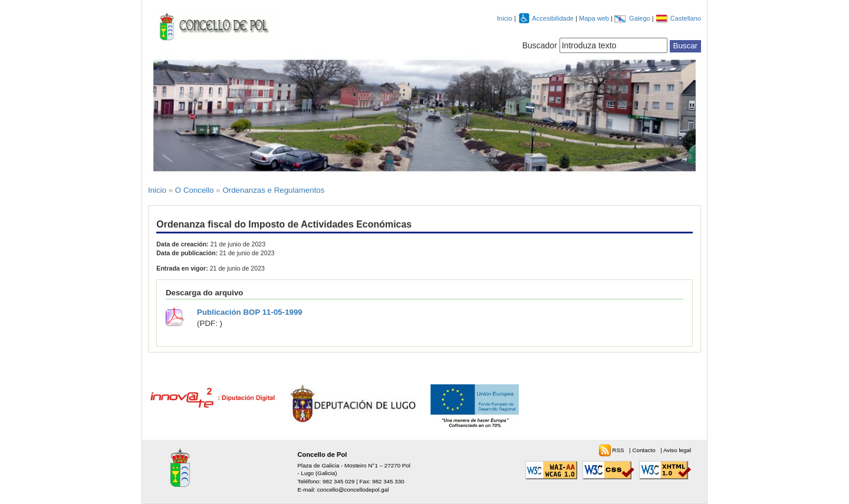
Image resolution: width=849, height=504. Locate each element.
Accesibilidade (554, 18)
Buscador (540, 45)
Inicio (505, 18)
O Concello (195, 190)
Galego (641, 18)
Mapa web (595, 18)
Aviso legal (677, 450)
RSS (619, 450)
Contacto (644, 450)
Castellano (686, 18)
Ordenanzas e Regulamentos (273, 190)
